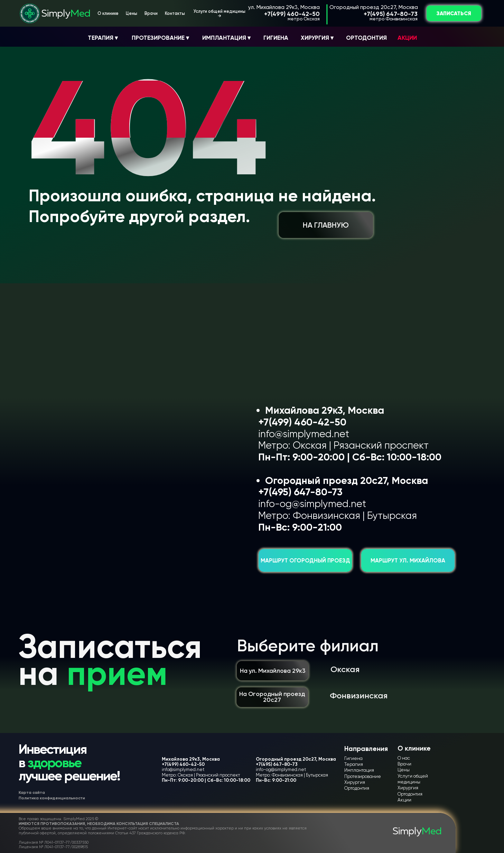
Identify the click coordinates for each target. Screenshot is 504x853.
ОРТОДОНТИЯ (366, 38)
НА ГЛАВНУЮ (326, 225)
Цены (132, 13)
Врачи (151, 13)
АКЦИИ (407, 38)
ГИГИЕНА (276, 38)
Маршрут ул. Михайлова (408, 560)
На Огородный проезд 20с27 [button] (272, 697)
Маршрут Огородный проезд (305, 560)
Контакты (175, 13)
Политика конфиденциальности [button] (52, 798)
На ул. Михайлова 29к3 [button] (273, 671)
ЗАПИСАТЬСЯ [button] (454, 13)
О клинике (108, 13)
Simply (66, 14)
